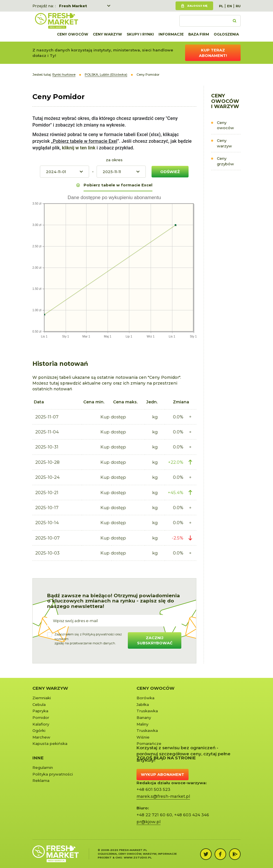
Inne (38, 758)
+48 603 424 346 (192, 815)
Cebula (39, 704)
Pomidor (41, 717)
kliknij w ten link (78, 148)
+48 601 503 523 (153, 789)
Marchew (41, 737)
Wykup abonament (163, 774)
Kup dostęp (113, 417)
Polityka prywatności (53, 774)
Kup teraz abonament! (213, 53)
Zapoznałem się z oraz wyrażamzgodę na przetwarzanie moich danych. (88, 639)
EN (229, 6)
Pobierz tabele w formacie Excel (118, 185)
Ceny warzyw (107, 34)
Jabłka (143, 704)
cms (119, 857)
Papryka (40, 711)
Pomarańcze (149, 743)
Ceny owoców (73, 34)
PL (221, 6)
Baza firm (199, 34)
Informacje (171, 34)
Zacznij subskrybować (155, 640)
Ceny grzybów (225, 161)
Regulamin (43, 767)
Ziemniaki (42, 698)
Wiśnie (143, 737)
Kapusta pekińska (50, 743)
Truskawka (147, 711)
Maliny (142, 724)
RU (238, 6)
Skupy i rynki (140, 34)
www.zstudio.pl (138, 857)
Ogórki (39, 730)
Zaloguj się (197, 6)
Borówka (145, 698)
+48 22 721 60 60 (154, 815)
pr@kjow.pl (149, 822)
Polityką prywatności (98, 634)
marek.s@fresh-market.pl (163, 796)
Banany (144, 717)
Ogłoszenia (226, 34)
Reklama (41, 780)
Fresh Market (73, 6)
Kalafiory (41, 724)
